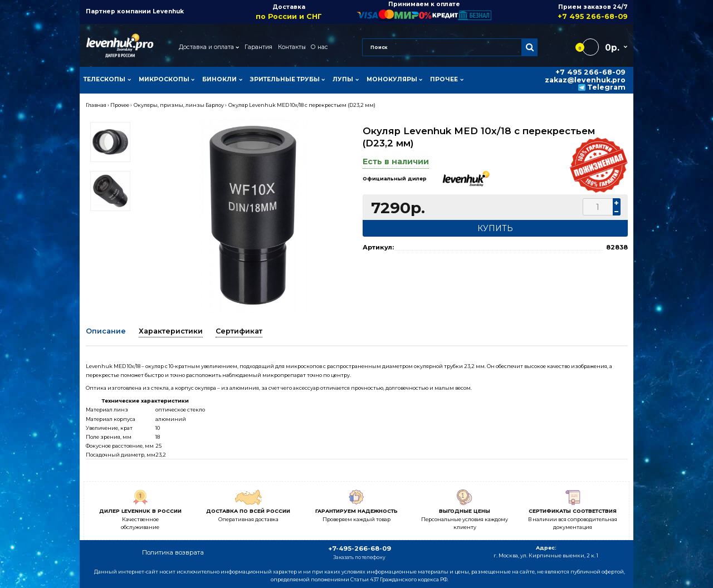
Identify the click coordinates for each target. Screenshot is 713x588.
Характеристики (171, 331)
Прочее (120, 105)
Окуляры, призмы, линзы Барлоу (179, 105)
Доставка (289, 12)
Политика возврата (173, 552)
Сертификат (239, 331)
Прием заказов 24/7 (560, 12)
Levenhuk (168, 11)
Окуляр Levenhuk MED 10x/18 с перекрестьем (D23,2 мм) (302, 105)
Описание (106, 331)
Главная (96, 105)
